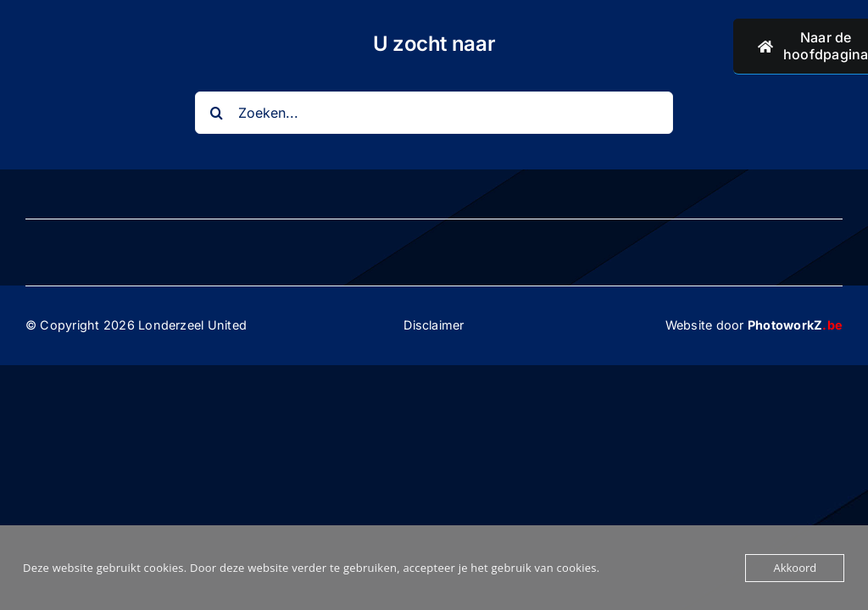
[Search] (216, 113)
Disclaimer (434, 325)
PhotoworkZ (795, 325)
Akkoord (795, 568)
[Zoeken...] (434, 113)
